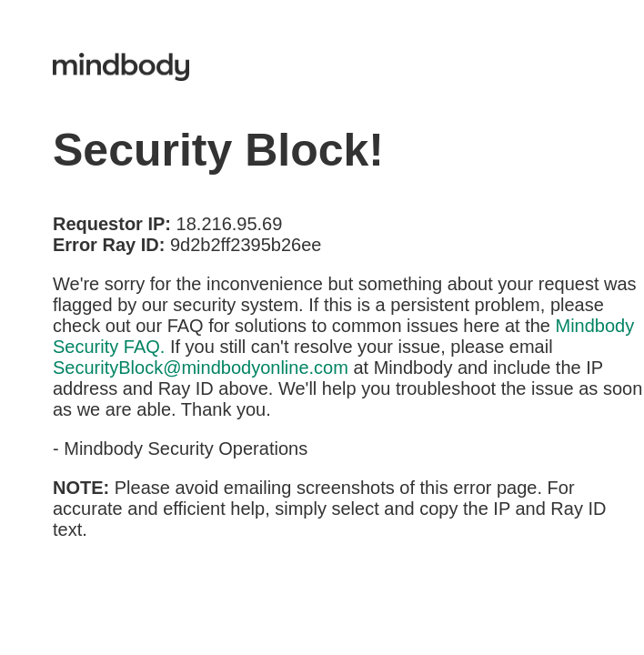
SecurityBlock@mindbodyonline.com (201, 368)
